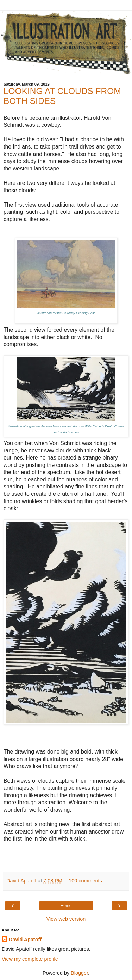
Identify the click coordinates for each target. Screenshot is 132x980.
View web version (66, 919)
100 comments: (86, 881)
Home (66, 906)
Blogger (79, 973)
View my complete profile (30, 959)
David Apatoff (25, 940)
